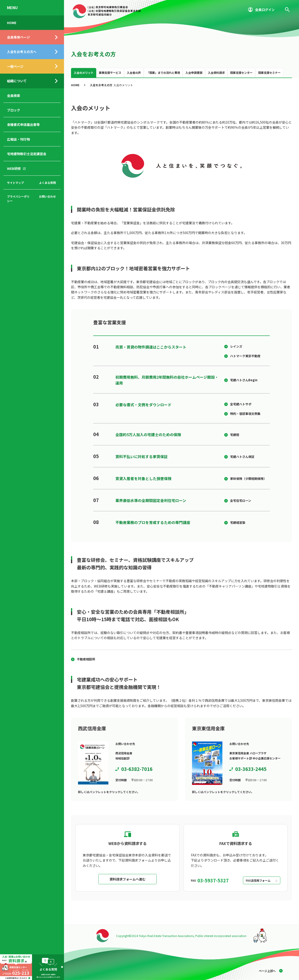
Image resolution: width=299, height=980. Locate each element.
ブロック (14, 110)
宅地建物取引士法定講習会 (27, 154)
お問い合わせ (47, 196)
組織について (17, 81)
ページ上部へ (267, 971)
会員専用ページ (18, 37)
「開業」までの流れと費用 (163, 73)
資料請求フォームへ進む (128, 879)
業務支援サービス (110, 73)
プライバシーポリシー (18, 199)
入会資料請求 (216, 73)
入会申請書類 (194, 73)
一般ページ (15, 66)
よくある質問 (47, 183)
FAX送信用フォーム (258, 880)
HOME (12, 23)
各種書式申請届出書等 (23, 125)
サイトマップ (15, 183)
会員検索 (14, 96)
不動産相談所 (86, 659)
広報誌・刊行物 (18, 139)
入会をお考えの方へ (22, 52)
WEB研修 (14, 168)
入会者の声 (134, 73)
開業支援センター (241, 73)
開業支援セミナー (269, 73)
